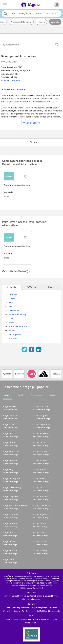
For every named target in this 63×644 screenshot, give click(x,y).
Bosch (12, 306)
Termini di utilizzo (44, 596)
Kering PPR (15, 335)
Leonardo (14, 310)
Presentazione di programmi (38, 619)
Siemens (13, 339)
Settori (53, 395)
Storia (14, 596)
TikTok (12, 323)
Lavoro (41, 22)
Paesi (7, 395)
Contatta (37, 599)
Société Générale (18, 327)
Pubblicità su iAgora (27, 596)
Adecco (13, 294)
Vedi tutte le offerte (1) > (16, 271)
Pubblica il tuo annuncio (50, 611)
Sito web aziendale (10, 81)
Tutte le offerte (13, 608)
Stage (45, 608)
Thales (12, 331)
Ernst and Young (17, 314)
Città (21, 395)
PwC (11, 302)
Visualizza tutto (32, 123)
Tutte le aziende (27, 608)
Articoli (7, 596)
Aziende (55, 22)
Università (9, 619)
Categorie (36, 395)
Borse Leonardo (32, 611)
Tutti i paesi (20, 619)
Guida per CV (19, 611)
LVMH (12, 298)
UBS (11, 318)
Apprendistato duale (21, 22)
